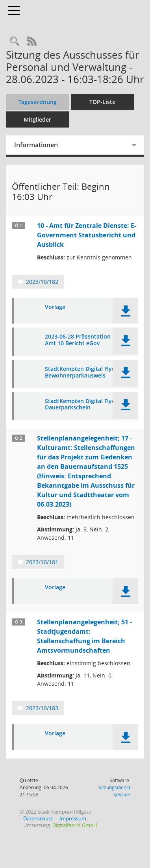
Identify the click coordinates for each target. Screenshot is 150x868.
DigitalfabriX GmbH (75, 825)
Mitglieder (37, 119)
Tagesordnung (38, 102)
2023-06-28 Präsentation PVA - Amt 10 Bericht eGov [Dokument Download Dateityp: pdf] (85, 340)
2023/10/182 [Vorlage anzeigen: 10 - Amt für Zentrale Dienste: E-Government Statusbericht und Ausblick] (42, 282)
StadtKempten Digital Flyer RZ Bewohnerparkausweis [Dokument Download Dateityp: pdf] (85, 372)
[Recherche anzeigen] (15, 42)
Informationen (36, 145)
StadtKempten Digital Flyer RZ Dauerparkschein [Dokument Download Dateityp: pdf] (85, 405)
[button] (125, 311)
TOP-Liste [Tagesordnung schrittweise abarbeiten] (102, 102)
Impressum (73, 818)
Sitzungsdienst (114, 791)
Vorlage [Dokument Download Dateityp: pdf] (55, 307)
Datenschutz (38, 818)
